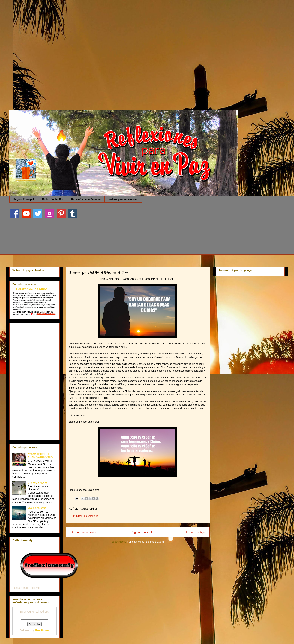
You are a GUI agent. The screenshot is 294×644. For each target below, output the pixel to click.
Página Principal (24, 199)
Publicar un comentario (86, 516)
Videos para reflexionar (123, 199)
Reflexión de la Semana (86, 199)
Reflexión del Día (53, 199)
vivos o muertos (37, 508)
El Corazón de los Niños (30, 289)
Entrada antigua (196, 532)
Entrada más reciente (82, 532)
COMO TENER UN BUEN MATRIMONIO (40, 456)
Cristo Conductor (38, 483)
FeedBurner (42, 630)
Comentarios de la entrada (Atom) (145, 542)
